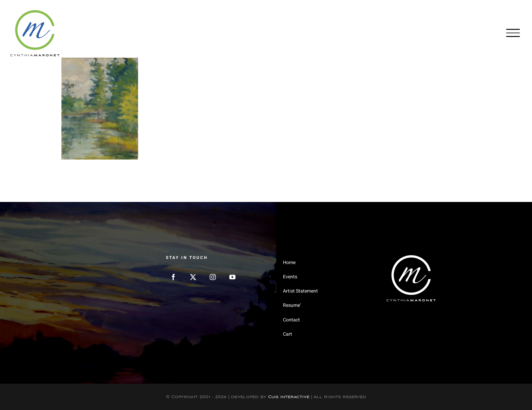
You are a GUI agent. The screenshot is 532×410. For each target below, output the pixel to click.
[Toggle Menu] (513, 33)
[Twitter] (193, 277)
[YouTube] (232, 277)
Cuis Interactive (289, 397)
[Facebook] (173, 277)
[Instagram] (213, 277)
